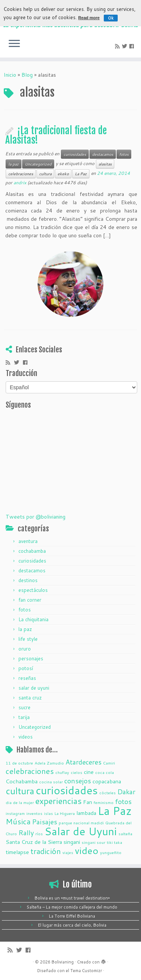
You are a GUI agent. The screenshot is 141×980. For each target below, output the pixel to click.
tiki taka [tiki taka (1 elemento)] (114, 842)
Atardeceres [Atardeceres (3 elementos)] (83, 762)
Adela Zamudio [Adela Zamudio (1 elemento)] (49, 763)
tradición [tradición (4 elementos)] (46, 851)
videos (26, 737)
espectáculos (33, 590)
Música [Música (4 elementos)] (18, 821)
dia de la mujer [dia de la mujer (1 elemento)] (20, 802)
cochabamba (32, 551)
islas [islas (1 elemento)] (49, 813)
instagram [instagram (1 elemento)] (15, 813)
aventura (28, 541)
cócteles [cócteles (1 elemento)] (108, 793)
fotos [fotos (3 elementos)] (123, 801)
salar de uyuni (34, 688)
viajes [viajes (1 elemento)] (68, 852)
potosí (26, 668)
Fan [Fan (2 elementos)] (88, 802)
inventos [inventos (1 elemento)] (34, 813)
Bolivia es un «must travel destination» (72, 898)
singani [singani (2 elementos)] (72, 842)
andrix (20, 183)
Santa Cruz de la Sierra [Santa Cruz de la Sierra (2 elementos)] (34, 842)
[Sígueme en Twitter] (126, 46)
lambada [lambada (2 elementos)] (86, 813)
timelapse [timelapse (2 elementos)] (17, 852)
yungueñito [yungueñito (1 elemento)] (111, 852)
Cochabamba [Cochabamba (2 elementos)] (22, 781)
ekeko (63, 174)
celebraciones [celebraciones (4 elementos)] (30, 771)
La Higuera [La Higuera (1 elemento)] (65, 813)
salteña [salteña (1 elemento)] (125, 834)
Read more (89, 18)
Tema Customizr (86, 971)
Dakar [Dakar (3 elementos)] (126, 792)
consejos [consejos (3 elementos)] (78, 781)
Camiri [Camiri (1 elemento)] (109, 763)
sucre (24, 707)
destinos (28, 580)
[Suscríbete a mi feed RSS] (118, 46)
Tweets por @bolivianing (36, 517)
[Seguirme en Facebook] (133, 46)
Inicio (10, 75)
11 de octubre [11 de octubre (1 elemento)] (19, 763)
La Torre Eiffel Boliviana (72, 916)
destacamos (103, 154)
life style (28, 639)
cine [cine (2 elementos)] (89, 772)
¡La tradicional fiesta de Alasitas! (56, 135)
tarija (24, 717)
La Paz (81, 174)
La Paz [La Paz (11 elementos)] (115, 811)
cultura (45, 174)
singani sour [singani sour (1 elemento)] (93, 842)
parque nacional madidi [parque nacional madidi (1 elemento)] (81, 823)
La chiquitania (33, 619)
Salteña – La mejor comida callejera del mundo (72, 907)
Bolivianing (63, 962)
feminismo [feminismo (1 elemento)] (104, 802)
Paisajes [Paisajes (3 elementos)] (45, 822)
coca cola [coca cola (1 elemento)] (105, 772)
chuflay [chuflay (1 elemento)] (62, 772)
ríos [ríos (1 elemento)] (39, 834)
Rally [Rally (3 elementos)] (26, 833)
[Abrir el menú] (14, 44)
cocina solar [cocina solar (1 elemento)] (51, 782)
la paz (14, 164)
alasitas (105, 164)
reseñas (27, 678)
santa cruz (30, 698)
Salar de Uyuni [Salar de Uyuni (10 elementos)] (81, 831)
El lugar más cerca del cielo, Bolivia (72, 925)
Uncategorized (38, 164)
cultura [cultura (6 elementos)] (20, 791)
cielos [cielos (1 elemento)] (77, 772)
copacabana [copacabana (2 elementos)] (107, 781)
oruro (25, 649)
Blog (27, 75)
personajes (31, 658)
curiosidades (75, 154)
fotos (124, 154)
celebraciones (21, 174)
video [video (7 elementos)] (87, 850)
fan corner (30, 600)
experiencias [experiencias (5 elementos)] (58, 801)
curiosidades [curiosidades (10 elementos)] (67, 790)
